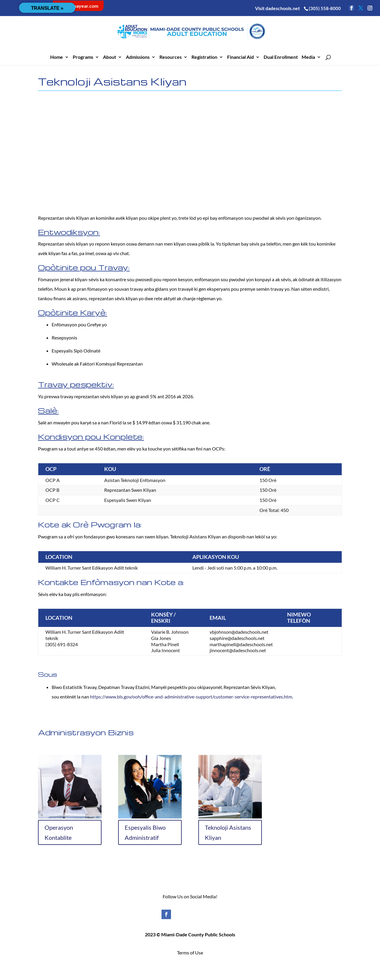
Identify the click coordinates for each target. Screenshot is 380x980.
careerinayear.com (78, 6)
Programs (83, 57)
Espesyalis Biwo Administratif (145, 832)
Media (308, 57)
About (110, 57)
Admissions (138, 57)
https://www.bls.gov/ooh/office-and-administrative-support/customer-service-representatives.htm (191, 697)
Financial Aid (240, 57)
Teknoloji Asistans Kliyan (228, 832)
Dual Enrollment (281, 57)
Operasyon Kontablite (59, 832)
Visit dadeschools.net (277, 8)
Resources (171, 57)
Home (57, 57)
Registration (204, 57)
